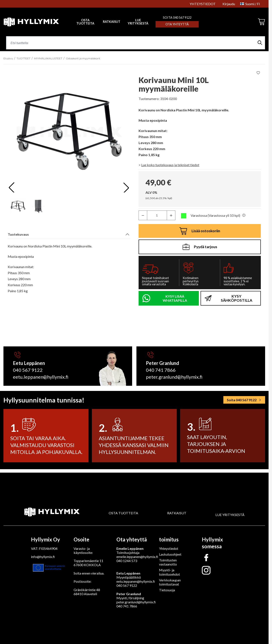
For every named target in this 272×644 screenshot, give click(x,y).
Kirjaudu (229, 4)
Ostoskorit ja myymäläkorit (83, 58)
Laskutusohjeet (170, 554)
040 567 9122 (127, 585)
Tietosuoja (167, 590)
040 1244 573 (127, 561)
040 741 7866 (127, 606)
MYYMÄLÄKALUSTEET (48, 58)
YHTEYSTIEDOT (203, 4)
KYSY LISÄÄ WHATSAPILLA (175, 298)
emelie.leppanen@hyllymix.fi (137, 557)
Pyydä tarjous (200, 247)
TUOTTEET (23, 58)
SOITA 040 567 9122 (177, 18)
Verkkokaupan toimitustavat (170, 582)
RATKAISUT (112, 22)
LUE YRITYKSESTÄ (138, 22)
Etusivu (8, 58)
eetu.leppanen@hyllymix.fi (136, 581)
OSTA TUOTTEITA (123, 513)
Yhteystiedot (169, 548)
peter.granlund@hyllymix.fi (136, 602)
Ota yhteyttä (177, 24)
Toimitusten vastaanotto (168, 562)
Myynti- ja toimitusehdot (169, 572)
